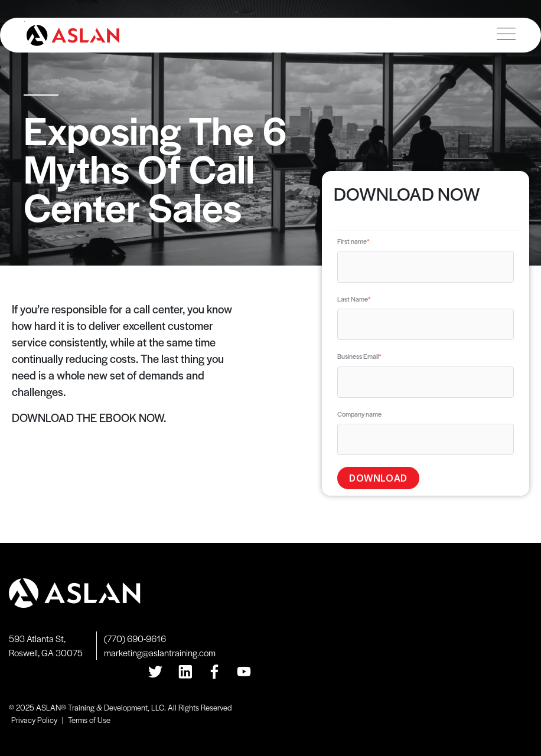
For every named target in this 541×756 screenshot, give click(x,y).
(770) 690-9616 (135, 638)
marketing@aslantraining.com (160, 652)
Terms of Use (89, 720)
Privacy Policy (34, 720)
